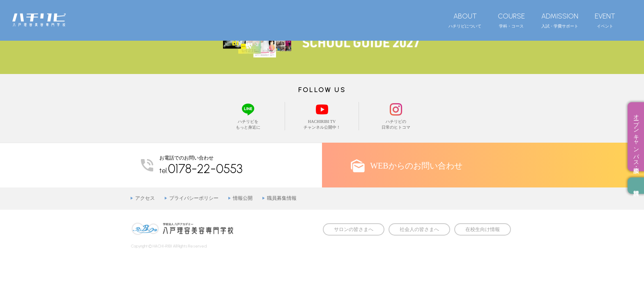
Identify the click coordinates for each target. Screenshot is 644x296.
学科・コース (511, 20)
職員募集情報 (282, 198)
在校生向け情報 (483, 229)
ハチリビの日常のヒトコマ (396, 116)
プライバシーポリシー (194, 198)
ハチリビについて (465, 20)
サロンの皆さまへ (354, 229)
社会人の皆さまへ (419, 229)
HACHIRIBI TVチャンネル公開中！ (322, 116)
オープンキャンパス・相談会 (636, 137)
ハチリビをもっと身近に (248, 116)
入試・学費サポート (560, 20)
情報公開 (243, 198)
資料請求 (636, 186)
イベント (605, 20)
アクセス (145, 198)
